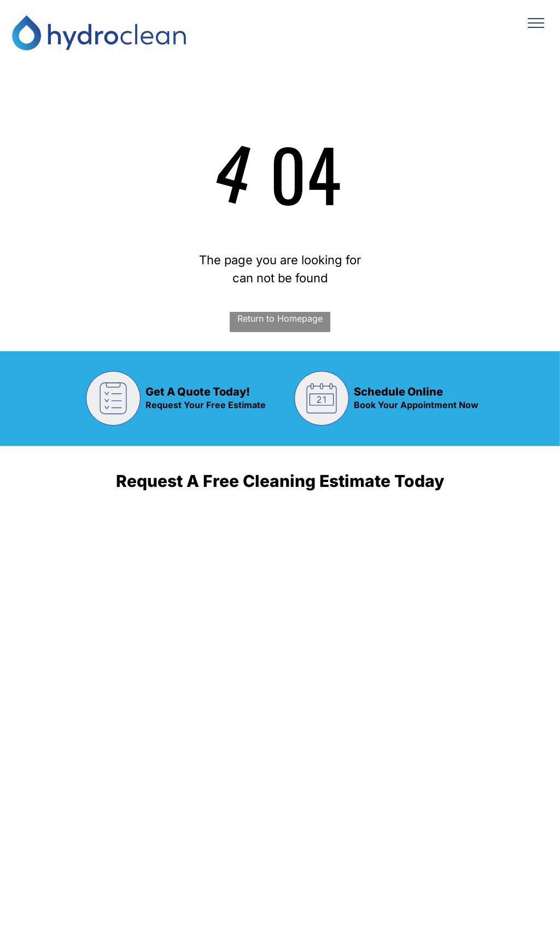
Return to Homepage (280, 318)
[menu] (536, 23)
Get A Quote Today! (198, 392)
